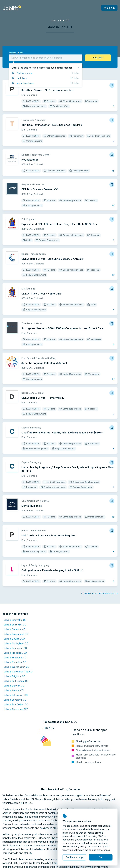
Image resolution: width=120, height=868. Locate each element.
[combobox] (46, 58)
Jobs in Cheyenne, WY (16, 709)
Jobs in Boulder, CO (14, 639)
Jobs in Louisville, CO (15, 625)
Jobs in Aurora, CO (14, 690)
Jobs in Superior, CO (15, 629)
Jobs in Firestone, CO (15, 657)
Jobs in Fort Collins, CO (16, 704)
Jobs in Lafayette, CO (15, 620)
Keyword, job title (16, 53)
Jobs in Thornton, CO (15, 662)
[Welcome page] (12, 8)
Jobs (53, 20)
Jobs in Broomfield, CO (16, 634)
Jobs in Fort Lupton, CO (16, 681)
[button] (98, 58)
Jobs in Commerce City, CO (18, 672)
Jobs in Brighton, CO (15, 676)
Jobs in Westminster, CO (16, 667)
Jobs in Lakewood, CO (16, 695)
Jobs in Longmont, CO (15, 648)
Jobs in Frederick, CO (15, 653)
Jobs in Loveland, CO (15, 700)
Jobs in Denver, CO (14, 686)
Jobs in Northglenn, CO (16, 643)
